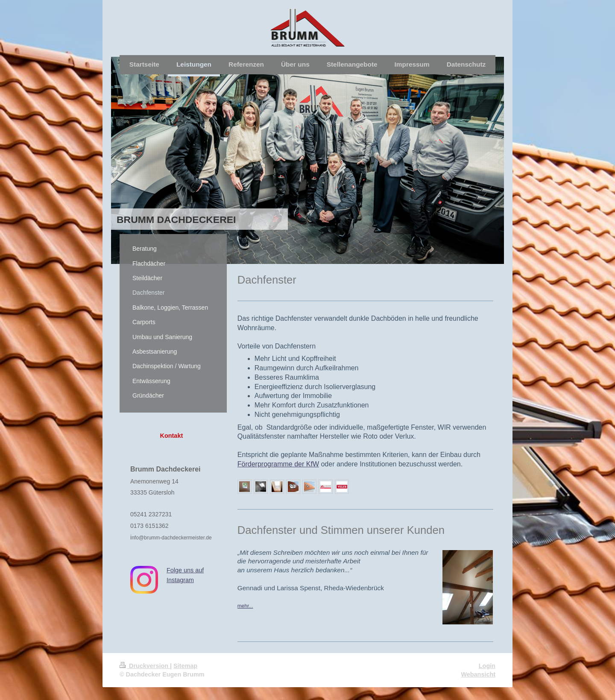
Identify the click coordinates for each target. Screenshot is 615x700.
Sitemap (185, 666)
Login (487, 666)
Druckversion (145, 666)
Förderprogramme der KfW (278, 464)
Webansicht (479, 674)
